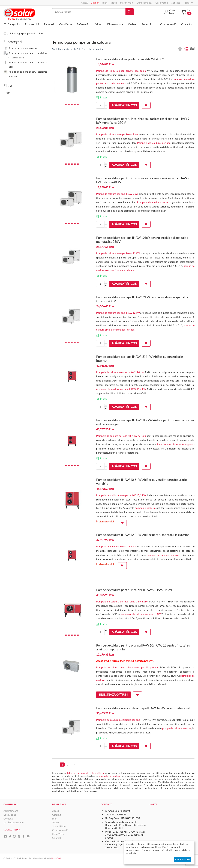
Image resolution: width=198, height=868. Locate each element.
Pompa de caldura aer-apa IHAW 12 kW (118, 253)
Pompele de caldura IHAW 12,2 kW (116, 546)
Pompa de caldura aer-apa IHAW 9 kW (117, 134)
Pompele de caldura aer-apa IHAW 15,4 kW (120, 372)
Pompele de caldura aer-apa (154, 143)
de (50, 858)
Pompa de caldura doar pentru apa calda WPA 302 (130, 59)
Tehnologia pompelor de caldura (85, 773)
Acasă (84, 3)
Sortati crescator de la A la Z (69, 49)
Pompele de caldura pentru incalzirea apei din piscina (127, 667)
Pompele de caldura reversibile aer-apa (118, 720)
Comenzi (8, 819)
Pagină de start (5, 33)
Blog (105, 3)
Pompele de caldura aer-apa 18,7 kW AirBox (121, 436)
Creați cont (10, 815)
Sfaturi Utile (127, 3)
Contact (175, 3)
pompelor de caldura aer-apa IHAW (141, 614)
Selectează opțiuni (113, 694)
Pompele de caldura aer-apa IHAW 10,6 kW (121, 495)
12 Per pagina (97, 49)
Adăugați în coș (124, 105)
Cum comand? (144, 3)
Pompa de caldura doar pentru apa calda (121, 71)
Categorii (12, 24)
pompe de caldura (145, 508)
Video (114, 3)
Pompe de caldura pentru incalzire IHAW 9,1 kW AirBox (134, 590)
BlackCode (57, 858)
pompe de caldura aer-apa (164, 555)
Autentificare (11, 811)
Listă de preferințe (13, 822)
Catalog (95, 3)
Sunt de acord (182, 859)
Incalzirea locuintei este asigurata (176, 444)
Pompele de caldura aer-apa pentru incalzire (122, 601)
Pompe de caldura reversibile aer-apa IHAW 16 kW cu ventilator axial (143, 708)
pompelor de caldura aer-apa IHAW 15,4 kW (121, 389)
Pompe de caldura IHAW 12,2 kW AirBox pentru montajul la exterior (143, 535)
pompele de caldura (109, 776)
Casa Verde (162, 3)
